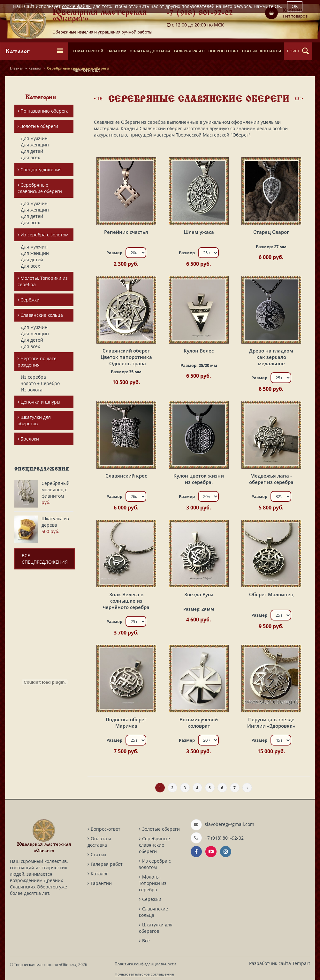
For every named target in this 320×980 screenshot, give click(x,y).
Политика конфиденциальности (145, 964)
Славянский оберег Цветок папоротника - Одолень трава (126, 357)
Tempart (301, 963)
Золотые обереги (38, 126)
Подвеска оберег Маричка (126, 723)
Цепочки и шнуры (39, 402)
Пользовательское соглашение (144, 974)
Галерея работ (107, 864)
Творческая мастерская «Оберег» (45, 965)
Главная (17, 68)
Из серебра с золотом (43, 235)
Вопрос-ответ (106, 829)
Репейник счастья (126, 232)
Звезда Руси (199, 594)
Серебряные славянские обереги (40, 188)
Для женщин (35, 145)
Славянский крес (126, 476)
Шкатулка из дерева (55, 522)
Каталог (35, 68)
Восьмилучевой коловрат (199, 723)
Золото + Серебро (40, 383)
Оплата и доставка (99, 842)
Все (146, 941)
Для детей (32, 151)
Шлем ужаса (199, 232)
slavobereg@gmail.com (229, 824)
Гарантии (101, 883)
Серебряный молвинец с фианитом (56, 490)
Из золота (32, 390)
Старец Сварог (271, 232)
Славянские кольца (40, 315)
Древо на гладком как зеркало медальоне (271, 357)
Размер (114, 253)
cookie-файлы (77, 6)
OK (295, 6)
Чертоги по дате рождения (37, 362)
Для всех (30, 157)
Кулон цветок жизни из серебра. (199, 479)
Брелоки (28, 439)
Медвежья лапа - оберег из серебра (271, 479)
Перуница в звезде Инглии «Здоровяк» (271, 723)
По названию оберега (43, 111)
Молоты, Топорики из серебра (43, 281)
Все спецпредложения (45, 559)
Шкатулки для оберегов (34, 420)
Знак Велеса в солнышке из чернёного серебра (126, 601)
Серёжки (29, 300)
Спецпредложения (40, 170)
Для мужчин (34, 138)
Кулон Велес (199, 351)
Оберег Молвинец (271, 594)
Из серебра (33, 377)
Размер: (271, 247)
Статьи (98, 854)
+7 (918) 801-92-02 (200, 14)
